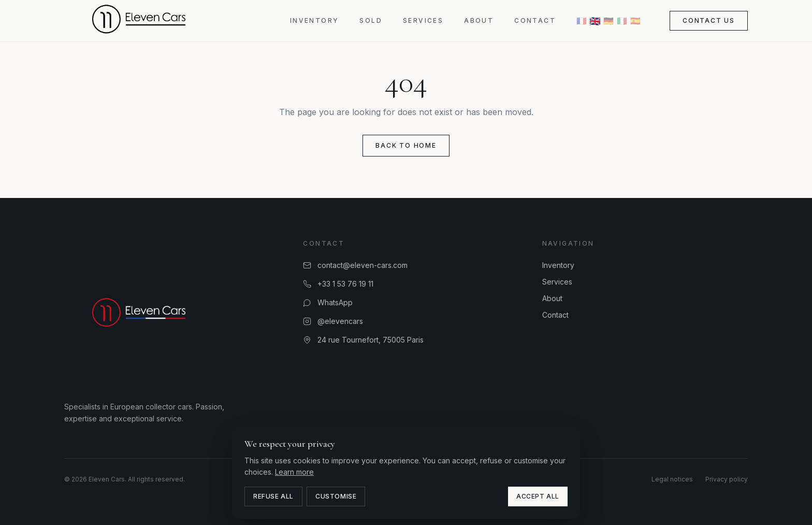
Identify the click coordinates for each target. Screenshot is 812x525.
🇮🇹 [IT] (622, 21)
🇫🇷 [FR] (582, 21)
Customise (336, 496)
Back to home (406, 145)
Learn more (294, 472)
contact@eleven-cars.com (355, 265)
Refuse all (273, 496)
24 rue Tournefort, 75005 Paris (363, 340)
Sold (371, 20)
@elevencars (333, 321)
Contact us (709, 20)
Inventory (315, 20)
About (479, 20)
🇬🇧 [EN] (595, 21)
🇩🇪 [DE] (608, 21)
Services (423, 20)
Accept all (538, 496)
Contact (535, 20)
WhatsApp (328, 302)
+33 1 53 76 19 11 (338, 284)
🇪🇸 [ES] (635, 21)
